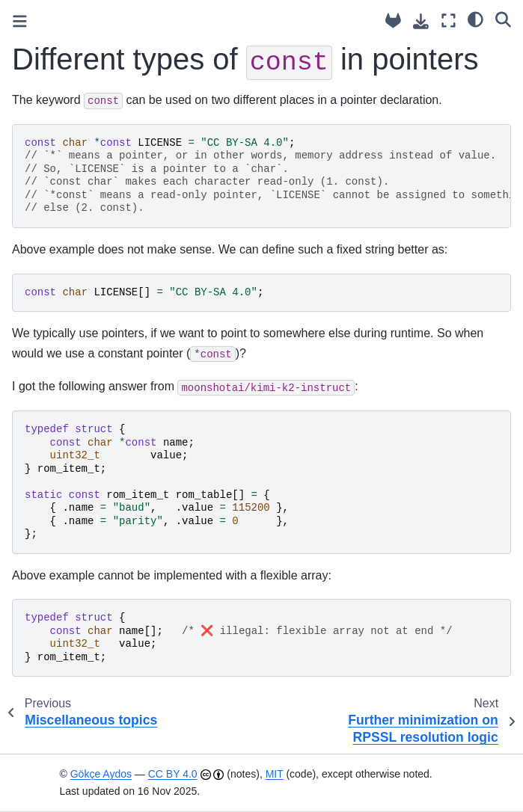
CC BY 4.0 (173, 774)
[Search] (503, 19)
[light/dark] (475, 19)
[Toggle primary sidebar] (20, 21)
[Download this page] (421, 21)
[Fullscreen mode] (449, 21)
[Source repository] (393, 21)
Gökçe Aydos (101, 774)
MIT (275, 774)
